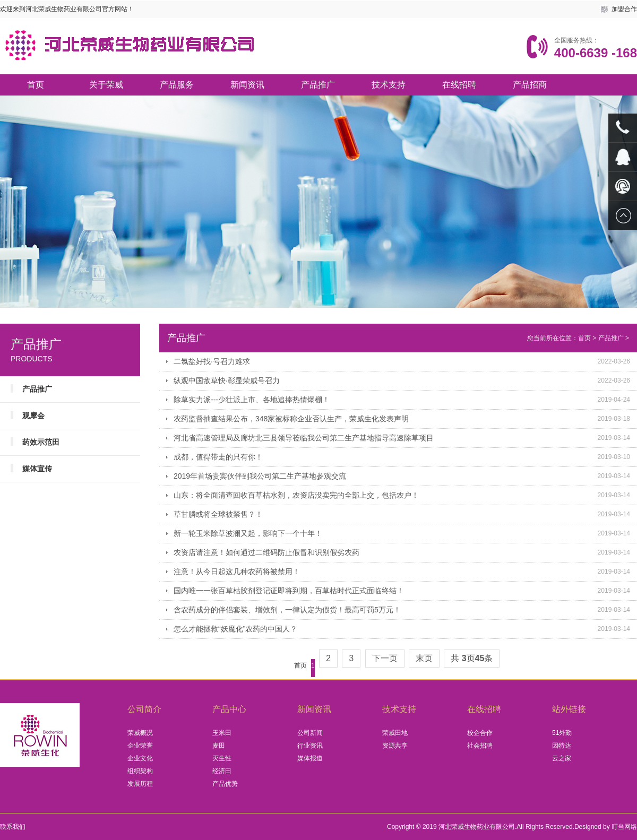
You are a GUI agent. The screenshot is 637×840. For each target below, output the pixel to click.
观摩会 (33, 415)
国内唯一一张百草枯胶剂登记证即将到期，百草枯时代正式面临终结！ (289, 591)
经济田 (222, 771)
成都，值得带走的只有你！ (218, 457)
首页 (36, 85)
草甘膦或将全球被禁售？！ (218, 514)
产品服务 (177, 85)
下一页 (385, 658)
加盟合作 (624, 9)
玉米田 (222, 733)
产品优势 (225, 784)
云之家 (562, 758)
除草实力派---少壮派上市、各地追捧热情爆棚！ (252, 400)
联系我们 (13, 827)
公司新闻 (310, 733)
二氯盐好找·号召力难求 (212, 361)
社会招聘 (480, 746)
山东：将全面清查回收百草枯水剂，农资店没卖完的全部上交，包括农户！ (296, 495)
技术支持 (389, 85)
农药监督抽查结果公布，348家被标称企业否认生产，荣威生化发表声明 (291, 419)
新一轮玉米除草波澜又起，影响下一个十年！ (248, 533)
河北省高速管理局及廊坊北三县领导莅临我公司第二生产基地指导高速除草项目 (304, 438)
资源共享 (395, 746)
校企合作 (480, 733)
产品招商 (530, 85)
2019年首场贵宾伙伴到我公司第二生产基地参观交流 (260, 476)
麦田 (219, 746)
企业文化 (140, 758)
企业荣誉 (140, 746)
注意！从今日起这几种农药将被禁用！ (237, 571)
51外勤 (562, 733)
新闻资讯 (247, 85)
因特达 (562, 746)
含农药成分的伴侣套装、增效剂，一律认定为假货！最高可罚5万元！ (287, 610)
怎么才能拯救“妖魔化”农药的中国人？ (235, 629)
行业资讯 (310, 746)
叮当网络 (624, 827)
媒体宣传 (37, 469)
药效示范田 (41, 442)
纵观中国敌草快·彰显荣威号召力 (227, 380)
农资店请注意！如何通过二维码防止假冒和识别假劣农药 (266, 552)
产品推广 (318, 85)
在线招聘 (459, 85)
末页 (424, 658)
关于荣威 (106, 85)
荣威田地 (395, 733)
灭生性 (222, 758)
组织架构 (140, 771)
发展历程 (140, 784)
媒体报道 (310, 758)
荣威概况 (140, 733)
